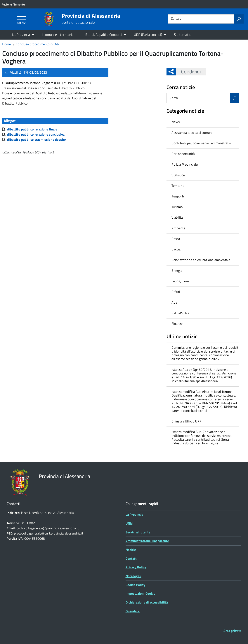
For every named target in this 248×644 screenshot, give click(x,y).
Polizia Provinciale (184, 164)
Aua (174, 302)
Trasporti (178, 196)
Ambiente (178, 228)
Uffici (130, 523)
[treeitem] (203, 122)
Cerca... (176, 19)
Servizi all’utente (138, 532)
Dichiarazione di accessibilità (147, 602)
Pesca (176, 239)
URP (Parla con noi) (148, 34)
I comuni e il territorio (58, 34)
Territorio (178, 186)
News (176, 122)
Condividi (188, 71)
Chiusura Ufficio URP (187, 421)
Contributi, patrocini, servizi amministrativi (202, 143)
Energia (177, 271)
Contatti (132, 559)
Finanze (177, 324)
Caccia (176, 249)
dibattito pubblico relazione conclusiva (36, 134)
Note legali (133, 576)
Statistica (178, 175)
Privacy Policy (136, 567)
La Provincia (21, 34)
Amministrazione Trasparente (147, 541)
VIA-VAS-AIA (181, 313)
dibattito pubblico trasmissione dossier (37, 140)
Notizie (131, 550)
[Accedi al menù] (22, 18)
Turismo (177, 207)
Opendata (133, 611)
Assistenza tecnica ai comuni (192, 133)
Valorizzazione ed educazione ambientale (201, 260)
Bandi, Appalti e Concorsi (104, 34)
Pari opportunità (183, 154)
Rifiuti (176, 292)
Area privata (232, 631)
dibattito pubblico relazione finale (32, 129)
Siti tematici (183, 34)
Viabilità (16, 72)
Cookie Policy (135, 585)
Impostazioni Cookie (141, 593)
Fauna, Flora (180, 281)
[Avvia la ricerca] (239, 19)
